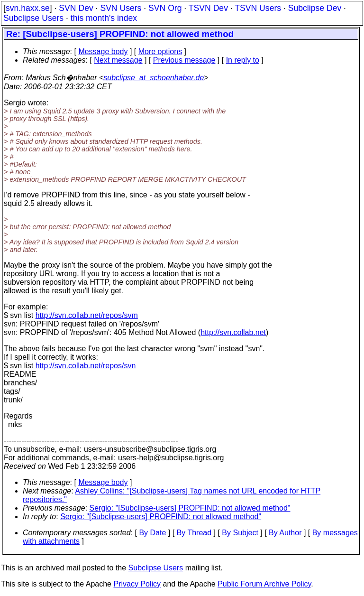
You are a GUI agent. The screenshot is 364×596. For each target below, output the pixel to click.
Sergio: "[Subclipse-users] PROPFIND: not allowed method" (190, 508)
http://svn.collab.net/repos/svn (86, 366)
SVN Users (121, 8)
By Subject (240, 533)
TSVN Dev (208, 8)
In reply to (243, 60)
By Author (285, 533)
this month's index (104, 18)
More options (160, 51)
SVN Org (165, 8)
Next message (118, 60)
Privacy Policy (137, 584)
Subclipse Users (33, 18)
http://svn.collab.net (233, 332)
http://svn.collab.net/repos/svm (87, 315)
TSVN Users (258, 8)
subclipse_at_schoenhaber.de (154, 78)
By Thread (194, 533)
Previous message (184, 60)
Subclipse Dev (315, 8)
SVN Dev (76, 8)
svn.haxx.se (28, 8)
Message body (103, 51)
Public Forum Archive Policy (264, 584)
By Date (152, 533)
